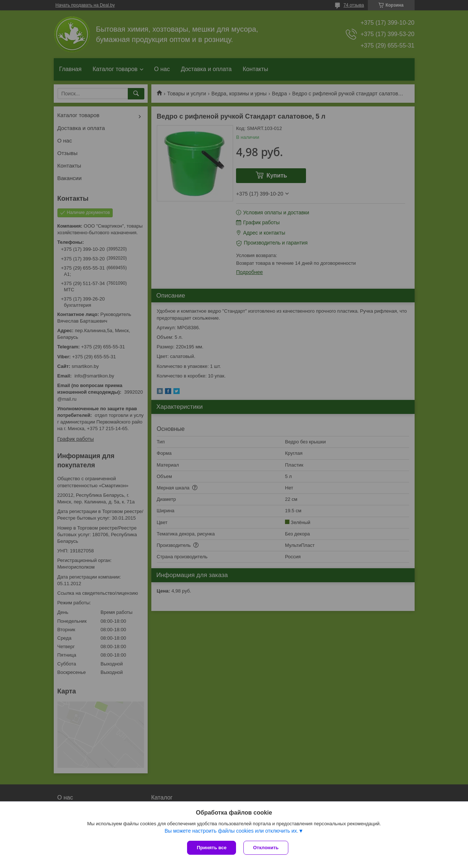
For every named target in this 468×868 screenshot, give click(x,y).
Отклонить (266, 848)
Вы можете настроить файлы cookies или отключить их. (231, 831)
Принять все (212, 848)
